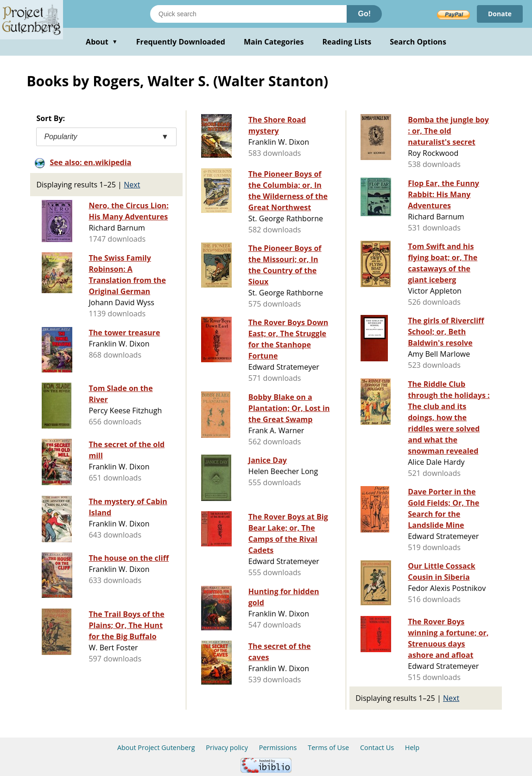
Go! (364, 14)
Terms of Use (328, 747)
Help (412, 747)
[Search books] (248, 14)
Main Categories (274, 42)
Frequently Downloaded (181, 42)
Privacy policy (227, 747)
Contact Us (377, 747)
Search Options (418, 42)
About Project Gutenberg (156, 747)
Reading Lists (347, 42)
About (102, 42)
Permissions (278, 747)
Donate (500, 14)
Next (132, 185)
